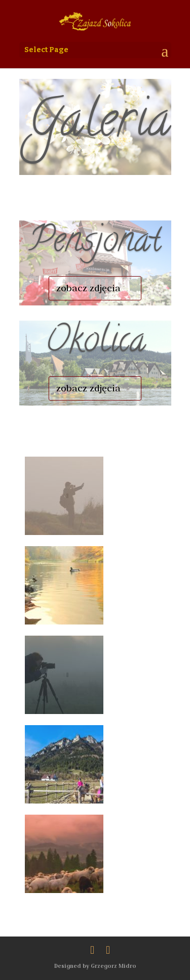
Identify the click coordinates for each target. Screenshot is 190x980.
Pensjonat (95, 243)
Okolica (95, 343)
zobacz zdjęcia (88, 288)
